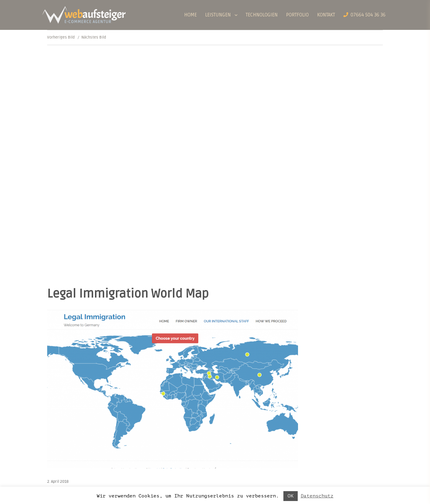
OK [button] (291, 496)
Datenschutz (317, 496)
